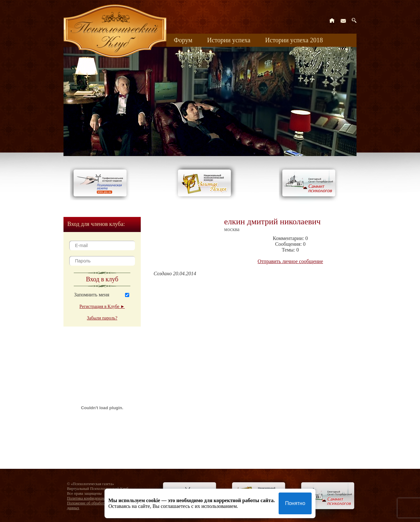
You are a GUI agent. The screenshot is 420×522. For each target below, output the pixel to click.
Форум (183, 40)
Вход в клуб (102, 279)
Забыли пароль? (102, 318)
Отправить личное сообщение (290, 261)
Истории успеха (229, 40)
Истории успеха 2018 (294, 40)
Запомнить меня (92, 295)
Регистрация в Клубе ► (102, 307)
